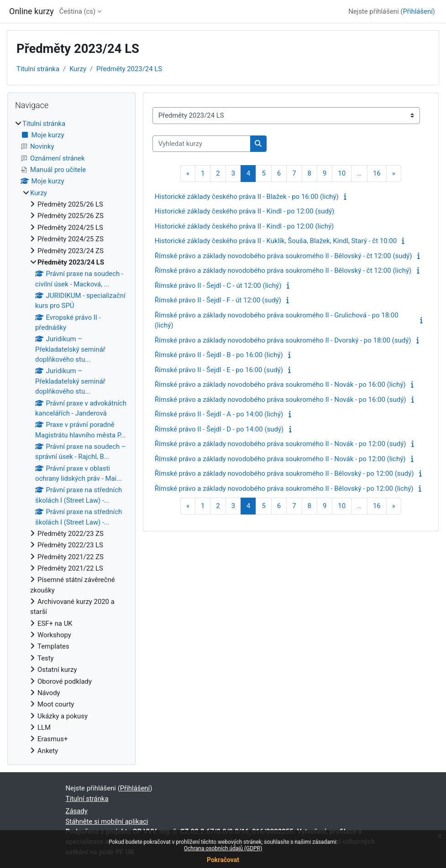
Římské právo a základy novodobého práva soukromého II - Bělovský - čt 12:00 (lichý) (283, 270)
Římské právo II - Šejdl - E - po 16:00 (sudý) (219, 370)
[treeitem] (71, 437)
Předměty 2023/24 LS (129, 69)
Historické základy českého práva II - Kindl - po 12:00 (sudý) (245, 211)
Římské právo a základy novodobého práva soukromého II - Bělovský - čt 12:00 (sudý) (283, 256)
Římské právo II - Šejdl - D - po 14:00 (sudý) (219, 429)
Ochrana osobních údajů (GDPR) (223, 848)
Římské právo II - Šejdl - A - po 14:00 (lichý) (219, 414)
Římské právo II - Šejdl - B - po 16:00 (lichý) (219, 355)
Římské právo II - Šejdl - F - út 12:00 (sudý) (218, 300)
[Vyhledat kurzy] (202, 144)
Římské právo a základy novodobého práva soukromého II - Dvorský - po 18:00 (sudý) (283, 340)
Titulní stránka (38, 69)
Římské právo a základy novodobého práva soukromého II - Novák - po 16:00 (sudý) (281, 400)
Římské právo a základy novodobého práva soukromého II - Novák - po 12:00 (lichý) (280, 459)
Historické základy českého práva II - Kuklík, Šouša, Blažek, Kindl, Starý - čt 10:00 (276, 241)
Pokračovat (223, 860)
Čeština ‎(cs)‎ (77, 11)
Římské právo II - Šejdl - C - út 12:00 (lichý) (218, 286)
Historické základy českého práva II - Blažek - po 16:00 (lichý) (247, 197)
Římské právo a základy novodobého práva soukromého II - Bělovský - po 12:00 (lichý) (284, 489)
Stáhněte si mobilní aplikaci (107, 821)
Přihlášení (417, 11)
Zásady (77, 811)
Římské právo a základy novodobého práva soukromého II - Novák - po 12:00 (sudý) (281, 444)
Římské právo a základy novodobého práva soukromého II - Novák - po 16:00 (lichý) (280, 385)
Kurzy (78, 69)
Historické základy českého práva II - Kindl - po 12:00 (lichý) (244, 226)
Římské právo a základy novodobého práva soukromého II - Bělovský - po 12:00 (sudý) (284, 473)
